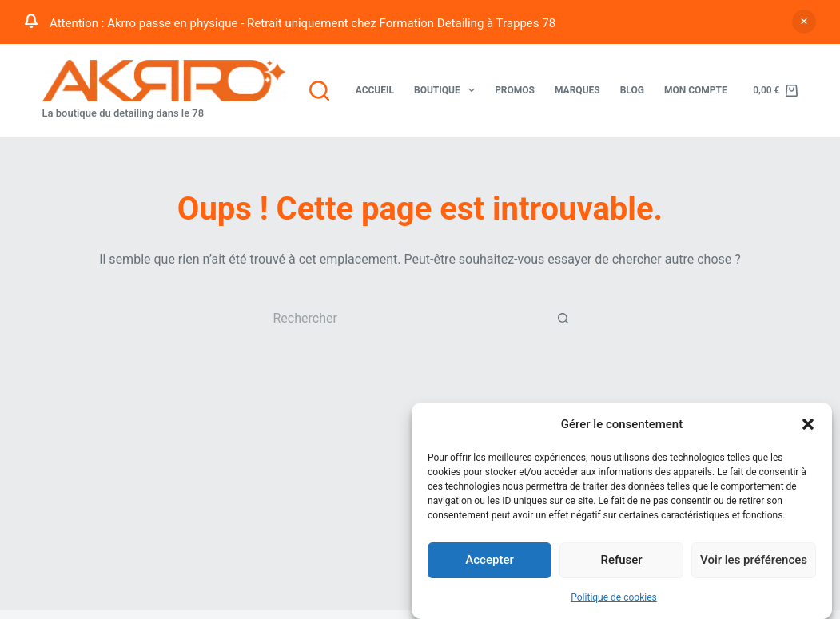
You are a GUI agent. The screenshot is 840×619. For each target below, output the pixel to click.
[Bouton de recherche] (563, 318)
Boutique (448, 90)
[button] (808, 425)
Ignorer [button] (804, 22)
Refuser (621, 561)
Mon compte (696, 90)
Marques (577, 90)
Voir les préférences (754, 561)
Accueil (375, 90)
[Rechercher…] (404, 318)
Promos (515, 90)
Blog (632, 90)
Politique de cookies (613, 597)
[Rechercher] (319, 91)
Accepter (489, 561)
